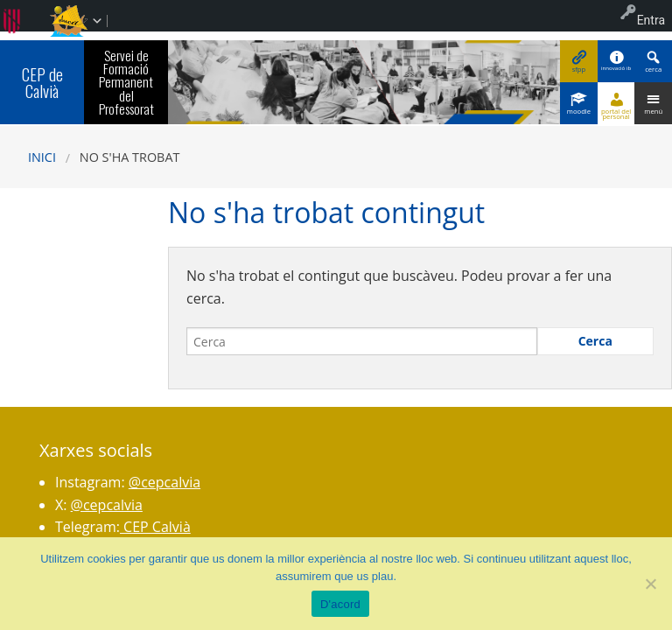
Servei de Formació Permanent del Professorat (126, 82)
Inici (42, 157)
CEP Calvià (155, 527)
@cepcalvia (164, 482)
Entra (651, 20)
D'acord (340, 604)
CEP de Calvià (42, 82)
